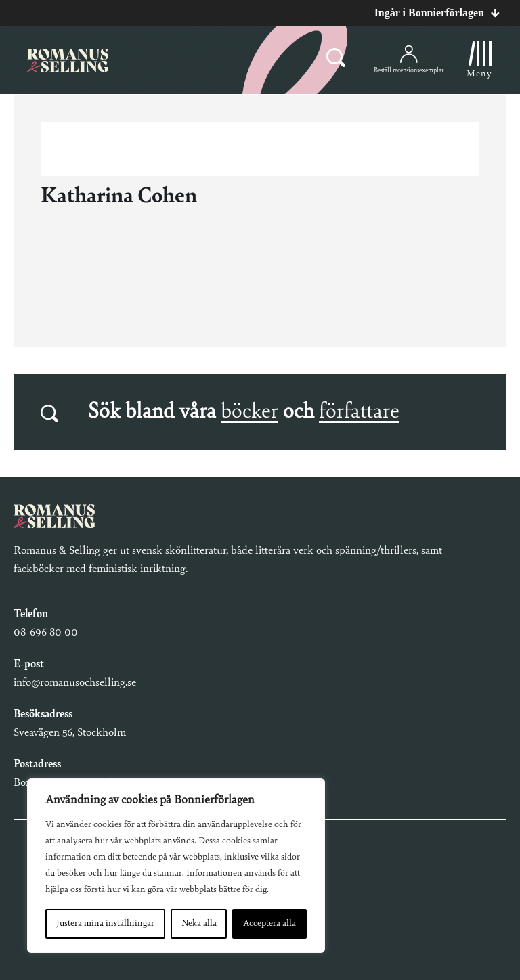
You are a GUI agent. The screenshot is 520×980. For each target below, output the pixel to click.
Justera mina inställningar (105, 924)
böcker (250, 412)
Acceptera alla (269, 924)
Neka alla (199, 924)
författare (359, 412)
